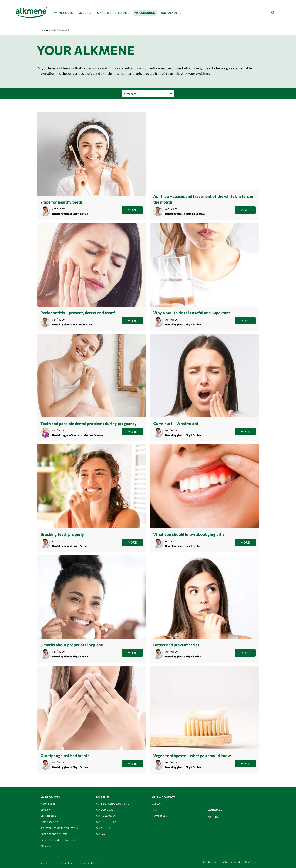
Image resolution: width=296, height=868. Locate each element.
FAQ (154, 810)
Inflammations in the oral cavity (59, 828)
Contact (157, 804)
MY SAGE (102, 834)
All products (48, 846)
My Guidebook (145, 13)
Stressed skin (48, 816)
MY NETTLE (103, 828)
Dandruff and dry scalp (54, 834)
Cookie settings (88, 863)
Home (44, 30)
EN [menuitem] (217, 817)
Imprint (45, 863)
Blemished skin (49, 822)
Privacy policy (64, 863)
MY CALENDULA (106, 822)
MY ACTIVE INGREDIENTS (113, 13)
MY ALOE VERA (106, 816)
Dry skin (45, 810)
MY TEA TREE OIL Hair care (113, 804)
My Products (63, 13)
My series (85, 13)
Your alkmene (171, 13)
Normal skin (48, 804)
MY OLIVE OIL (105, 810)
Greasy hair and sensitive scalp (58, 840)
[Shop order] (148, 94)
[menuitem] (209, 817)
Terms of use (159, 816)
